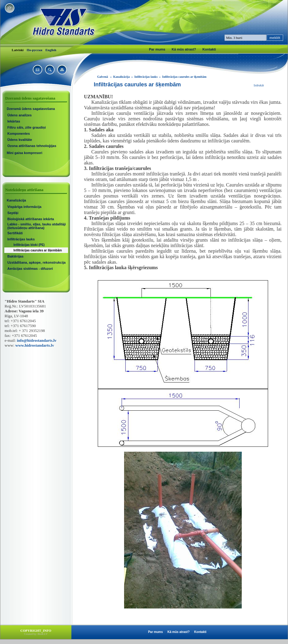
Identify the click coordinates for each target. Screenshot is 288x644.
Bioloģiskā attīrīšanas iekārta (31, 219)
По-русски (34, 50)
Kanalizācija (16, 200)
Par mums (157, 49)
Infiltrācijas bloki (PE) (29, 245)
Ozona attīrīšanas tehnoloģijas (32, 146)
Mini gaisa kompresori (25, 153)
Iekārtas (14, 121)
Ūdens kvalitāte (20, 140)
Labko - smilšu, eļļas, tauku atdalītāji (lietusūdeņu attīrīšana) (37, 226)
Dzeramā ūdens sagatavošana (31, 109)
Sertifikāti (15, 233)
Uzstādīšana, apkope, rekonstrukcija (36, 262)
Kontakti (209, 49)
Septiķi (13, 213)
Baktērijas (15, 256)
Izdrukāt (259, 85)
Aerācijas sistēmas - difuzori (30, 269)
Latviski (18, 50)
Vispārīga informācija (24, 207)
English (51, 50)
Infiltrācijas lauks (21, 239)
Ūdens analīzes (19, 115)
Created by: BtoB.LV (36, 634)
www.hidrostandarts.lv (35, 345)
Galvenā (103, 77)
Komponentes (19, 134)
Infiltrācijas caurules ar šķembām (38, 250)
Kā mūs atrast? (184, 49)
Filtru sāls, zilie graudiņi (27, 127)
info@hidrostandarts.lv (37, 340)
